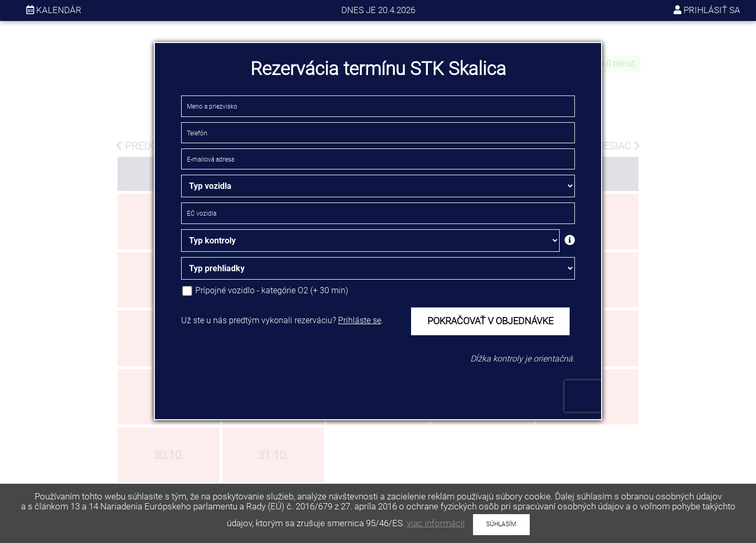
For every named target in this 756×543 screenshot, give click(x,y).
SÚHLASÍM (501, 524)
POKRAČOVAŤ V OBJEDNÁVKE (490, 321)
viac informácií (436, 523)
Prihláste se (360, 320)
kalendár (54, 10)
